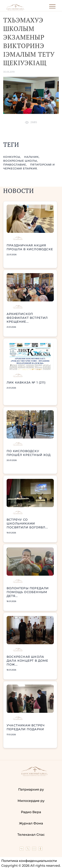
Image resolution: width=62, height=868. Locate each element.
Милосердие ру (31, 801)
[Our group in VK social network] (22, 849)
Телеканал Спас (31, 835)
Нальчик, (32, 157)
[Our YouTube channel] (35, 849)
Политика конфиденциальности (29, 861)
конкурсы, (12, 157)
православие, (15, 165)
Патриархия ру (31, 789)
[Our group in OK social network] (40, 849)
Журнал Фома (31, 823)
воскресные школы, (21, 161)
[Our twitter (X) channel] (28, 849)
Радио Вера (31, 812)
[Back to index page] (15, 10)
